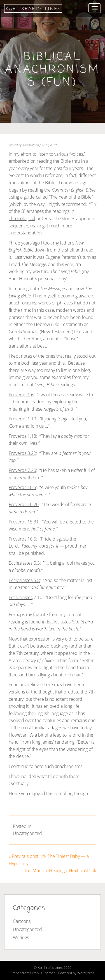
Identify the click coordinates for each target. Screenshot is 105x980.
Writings (21, 937)
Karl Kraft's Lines (33, 8)
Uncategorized (27, 833)
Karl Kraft (29, 145)
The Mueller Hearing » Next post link (60, 870)
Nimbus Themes (43, 973)
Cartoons (22, 921)
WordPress (86, 973)
